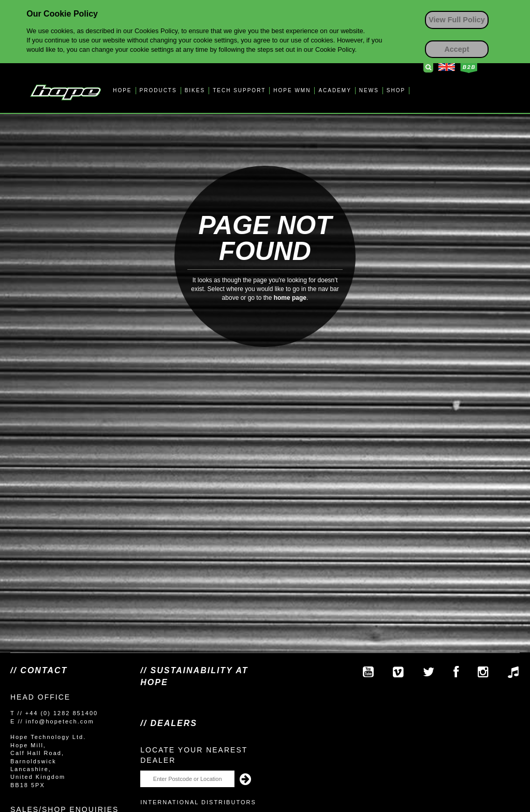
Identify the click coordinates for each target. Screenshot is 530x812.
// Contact (39, 670)
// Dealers (169, 723)
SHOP (396, 90)
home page (290, 298)
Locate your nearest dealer (194, 755)
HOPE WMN (292, 90)
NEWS (369, 90)
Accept (457, 49)
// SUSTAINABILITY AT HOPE (194, 676)
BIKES (195, 90)
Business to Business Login (469, 68)
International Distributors (198, 802)
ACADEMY (335, 90)
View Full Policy (457, 20)
